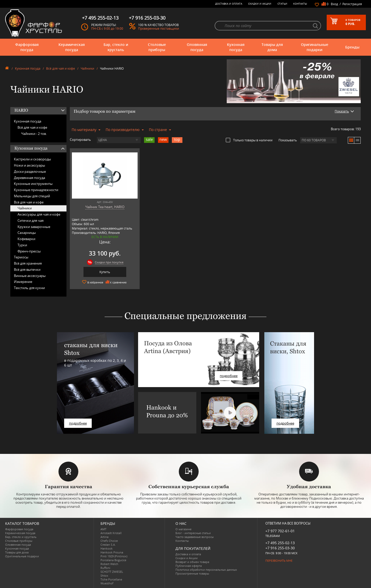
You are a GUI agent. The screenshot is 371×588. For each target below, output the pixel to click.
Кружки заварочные (34, 227)
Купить (105, 272)
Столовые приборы (157, 47)
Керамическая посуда (72, 47)
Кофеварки (26, 239)
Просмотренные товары (192, 573)
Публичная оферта (189, 566)
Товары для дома (272, 47)
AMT (103, 529)
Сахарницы (27, 233)
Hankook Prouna (112, 552)
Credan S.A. (108, 545)
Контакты (300, 4)
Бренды (352, 47)
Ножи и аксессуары (29, 165)
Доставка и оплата (229, 4)
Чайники (87, 68)
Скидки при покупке (109, 262)
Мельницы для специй (32, 196)
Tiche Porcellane (111, 579)
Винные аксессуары (30, 276)
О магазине (183, 529)
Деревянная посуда (29, 178)
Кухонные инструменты (33, 184)
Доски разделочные (30, 172)
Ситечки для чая (31, 221)
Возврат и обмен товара (192, 562)
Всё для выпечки (27, 269)
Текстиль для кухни (29, 288)
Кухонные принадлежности (36, 190)
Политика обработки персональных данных (206, 570)
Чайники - (34, 134)
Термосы (21, 257)
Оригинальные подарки (315, 47)
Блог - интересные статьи (193, 533)
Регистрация (352, 4)
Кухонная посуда (236, 47)
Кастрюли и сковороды (32, 159)
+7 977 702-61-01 (280, 531)
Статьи (282, 4)
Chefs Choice (109, 541)
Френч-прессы (29, 251)
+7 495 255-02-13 (280, 543)
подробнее (78, 423)
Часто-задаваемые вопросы (195, 537)
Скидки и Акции (260, 4)
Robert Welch (109, 564)
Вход (334, 4)
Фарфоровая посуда (27, 47)
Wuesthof (107, 583)
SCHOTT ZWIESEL (112, 572)
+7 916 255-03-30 (280, 548)
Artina (104, 537)
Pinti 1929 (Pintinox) (114, 556)
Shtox (104, 575)
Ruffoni (105, 568)
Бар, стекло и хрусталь (116, 47)
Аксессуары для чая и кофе (39, 214)
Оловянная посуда (197, 47)
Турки (22, 245)
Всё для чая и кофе (61, 68)
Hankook (107, 548)
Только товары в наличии (249, 140)
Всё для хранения (28, 263)
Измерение (23, 282)
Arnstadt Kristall (111, 533)
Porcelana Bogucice (113, 560)
